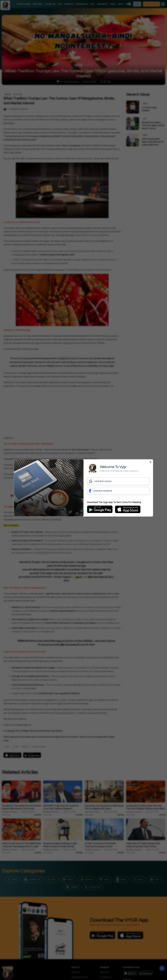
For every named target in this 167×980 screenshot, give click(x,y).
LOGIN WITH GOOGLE (100, 481)
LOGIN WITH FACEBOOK (100, 491)
